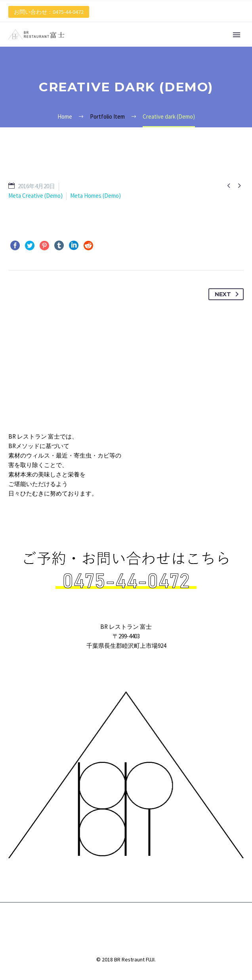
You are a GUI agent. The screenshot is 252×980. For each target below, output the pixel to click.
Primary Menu (237, 35)
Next (228, 294)
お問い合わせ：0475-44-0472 (49, 12)
